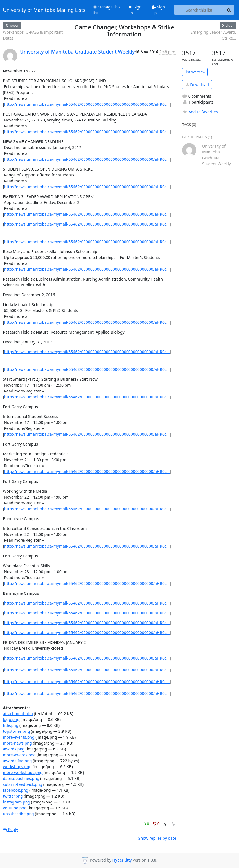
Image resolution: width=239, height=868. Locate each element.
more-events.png (19, 737)
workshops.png (17, 767)
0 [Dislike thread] (156, 824)
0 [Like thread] (146, 824)
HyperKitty (122, 860)
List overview (195, 72)
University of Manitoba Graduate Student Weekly (77, 52)
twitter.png (13, 796)
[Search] (229, 10)
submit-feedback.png (23, 784)
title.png (11, 725)
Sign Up (158, 10)
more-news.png (18, 743)
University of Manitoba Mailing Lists (44, 10)
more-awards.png (20, 755)
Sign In (135, 10)
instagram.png (17, 802)
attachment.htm (18, 714)
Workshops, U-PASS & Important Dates (33, 35)
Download (197, 85)
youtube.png (15, 808)
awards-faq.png (18, 761)
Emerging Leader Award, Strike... (213, 35)
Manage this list (107, 10)
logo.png (11, 719)
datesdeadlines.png (21, 778)
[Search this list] (199, 10)
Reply (11, 829)
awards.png (14, 749)
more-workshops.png (23, 772)
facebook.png (16, 790)
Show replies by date (157, 838)
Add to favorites (200, 112)
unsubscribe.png (19, 814)
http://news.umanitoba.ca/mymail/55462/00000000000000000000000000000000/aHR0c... (87, 104)
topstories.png (17, 731)
